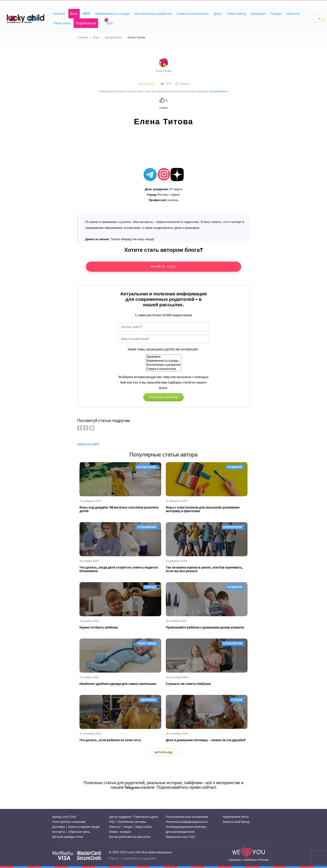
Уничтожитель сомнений (69, 822)
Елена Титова (164, 71)
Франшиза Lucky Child (180, 837)
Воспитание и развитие (163, 365)
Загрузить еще (163, 752)
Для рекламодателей (180, 832)
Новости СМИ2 (88, 444)
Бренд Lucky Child (64, 817)
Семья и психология (163, 369)
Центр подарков (120, 817)
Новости (115, 827)
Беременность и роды (163, 361)
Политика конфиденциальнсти (187, 822)
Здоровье (163, 357)
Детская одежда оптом (68, 837)
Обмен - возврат (120, 832)
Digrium (114, 858)
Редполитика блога (235, 817)
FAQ (112, 822)
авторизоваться (219, 91)
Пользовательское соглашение (187, 817)
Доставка (59, 827)
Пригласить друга (146, 817)
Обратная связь (79, 832)
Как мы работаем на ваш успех (130, 837)
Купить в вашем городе (84, 827)
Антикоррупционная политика (186, 827)
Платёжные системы (132, 822)
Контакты (59, 832)
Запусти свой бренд (236, 822)
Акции (128, 827)
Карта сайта (144, 827)
